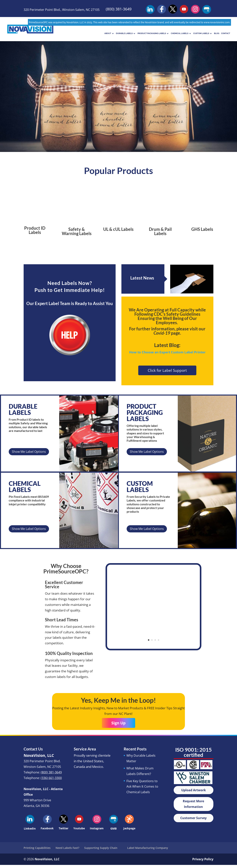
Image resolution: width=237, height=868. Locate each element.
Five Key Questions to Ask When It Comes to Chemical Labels (142, 787)
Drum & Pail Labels (160, 231)
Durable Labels (124, 33)
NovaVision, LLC (47, 859)
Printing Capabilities (37, 848)
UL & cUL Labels (118, 229)
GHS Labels (202, 229)
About (108, 33)
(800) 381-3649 (119, 9)
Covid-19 (162, 333)
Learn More (119, 103)
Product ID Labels (35, 230)
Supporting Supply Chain (101, 848)
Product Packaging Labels (152, 33)
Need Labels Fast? (67, 848)
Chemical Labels (180, 33)
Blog (217, 33)
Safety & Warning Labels (77, 231)
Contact (225, 33)
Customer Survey (193, 818)
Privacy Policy (203, 859)
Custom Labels (201, 33)
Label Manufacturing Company (148, 848)
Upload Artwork (194, 790)
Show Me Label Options (29, 452)
